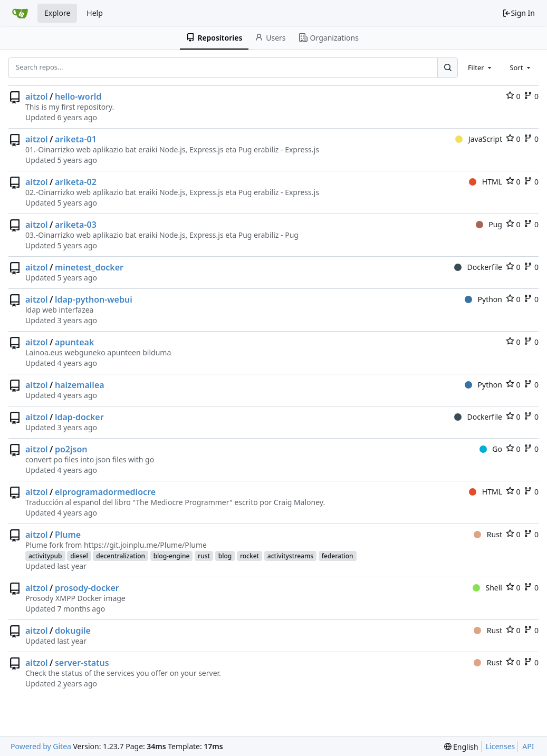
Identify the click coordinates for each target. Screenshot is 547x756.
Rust (488, 534)
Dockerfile (478, 267)
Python (483, 299)
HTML (486, 182)
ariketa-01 (76, 139)
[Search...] (447, 67)
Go (491, 449)
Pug (489, 224)
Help (95, 13)
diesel (79, 556)
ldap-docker (79, 417)
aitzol (37, 96)
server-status (82, 663)
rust (204, 556)
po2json (71, 449)
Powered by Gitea (41, 746)
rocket (249, 556)
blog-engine (172, 556)
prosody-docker (87, 588)
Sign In (519, 13)
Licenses (501, 746)
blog (225, 556)
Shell (487, 588)
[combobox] (481, 67)
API (528, 746)
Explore (57, 13)
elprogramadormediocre (105, 492)
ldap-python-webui (94, 299)
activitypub (45, 556)
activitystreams (290, 556)
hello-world (78, 96)
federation (338, 556)
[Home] (20, 13)
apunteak (74, 342)
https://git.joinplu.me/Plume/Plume (145, 545)
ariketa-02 (76, 182)
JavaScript (479, 139)
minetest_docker (89, 267)
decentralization (121, 556)
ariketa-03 (76, 225)
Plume (68, 535)
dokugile (73, 631)
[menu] (461, 747)
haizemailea (80, 385)
